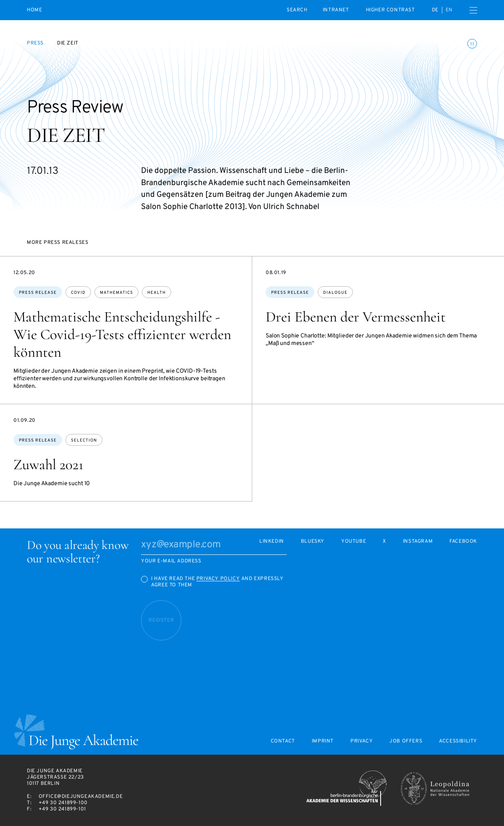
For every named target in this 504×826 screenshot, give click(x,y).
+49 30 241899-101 (62, 809)
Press (35, 43)
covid (78, 293)
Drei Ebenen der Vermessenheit (356, 317)
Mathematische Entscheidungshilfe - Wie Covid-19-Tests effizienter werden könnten (122, 335)
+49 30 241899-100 (63, 803)
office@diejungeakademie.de (81, 797)
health (157, 293)
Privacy (362, 741)
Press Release (38, 293)
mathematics (116, 293)
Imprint (323, 741)
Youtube (354, 542)
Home (34, 10)
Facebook (463, 542)
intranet (336, 10)
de (435, 10)
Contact (283, 741)
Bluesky (313, 542)
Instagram (418, 542)
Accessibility (458, 741)
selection (84, 440)
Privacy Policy (218, 579)
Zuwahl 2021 (48, 465)
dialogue (335, 293)
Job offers (406, 741)
